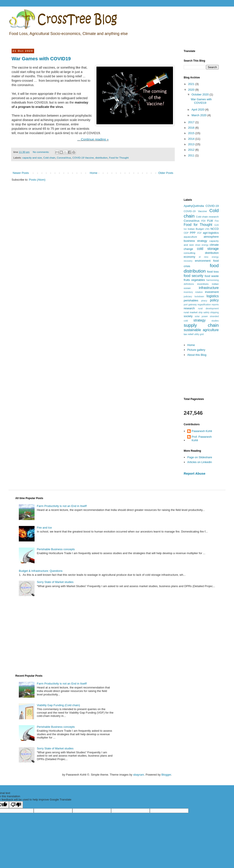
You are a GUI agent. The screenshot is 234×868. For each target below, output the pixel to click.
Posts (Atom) (37, 180)
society (188, 316)
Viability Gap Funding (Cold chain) (58, 705)
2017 (192, 122)
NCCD (215, 229)
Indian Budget (196, 229)
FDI (203, 221)
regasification (204, 305)
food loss (213, 272)
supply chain (201, 325)
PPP (193, 233)
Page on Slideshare (200, 457)
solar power (201, 316)
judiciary (188, 297)
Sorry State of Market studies (55, 582)
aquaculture (190, 237)
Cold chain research (207, 217)
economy (189, 257)
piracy (204, 301)
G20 (217, 225)
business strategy (195, 241)
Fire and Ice (44, 528)
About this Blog (197, 355)
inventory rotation (193, 292)
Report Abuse (195, 473)
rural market (191, 312)
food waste (212, 276)
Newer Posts (21, 173)
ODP (186, 233)
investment (212, 292)
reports (215, 305)
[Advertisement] (201, 178)
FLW (210, 221)
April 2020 (198, 110)
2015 (192, 133)
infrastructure (209, 288)
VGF (199, 233)
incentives (203, 284)
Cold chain (49, 158)
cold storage (208, 249)
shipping (214, 312)
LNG (207, 229)
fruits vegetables (194, 280)
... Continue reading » (93, 139)
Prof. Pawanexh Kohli (202, 438)
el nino (203, 257)
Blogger (166, 775)
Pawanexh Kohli (202, 431)
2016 (192, 128)
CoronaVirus (64, 158)
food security (194, 276)
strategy (200, 320)
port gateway (190, 305)
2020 (192, 90)
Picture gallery (196, 350)
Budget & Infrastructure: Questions (41, 571)
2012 (192, 150)
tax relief (189, 334)
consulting (189, 253)
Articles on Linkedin (200, 462)
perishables (191, 300)
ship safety (204, 312)
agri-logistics (211, 233)
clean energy (202, 245)
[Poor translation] (16, 805)
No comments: (41, 152)
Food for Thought (119, 158)
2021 (192, 84)
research (189, 308)
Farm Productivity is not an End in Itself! (62, 506)
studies (215, 321)
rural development (208, 309)
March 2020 (199, 115)
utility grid (199, 334)
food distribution (201, 268)
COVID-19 (212, 206)
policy (214, 300)
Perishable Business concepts (56, 549)
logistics (213, 296)
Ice (185, 229)
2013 (192, 144)
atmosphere (211, 237)
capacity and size (32, 158)
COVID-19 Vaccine (83, 158)
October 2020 (201, 94)
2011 (192, 155)
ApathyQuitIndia (194, 206)
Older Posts (166, 173)
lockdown (199, 297)
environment (203, 261)
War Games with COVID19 (41, 59)
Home (94, 173)
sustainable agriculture (201, 330)
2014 (192, 139)
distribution (101, 158)
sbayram (139, 775)
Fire (217, 221)
